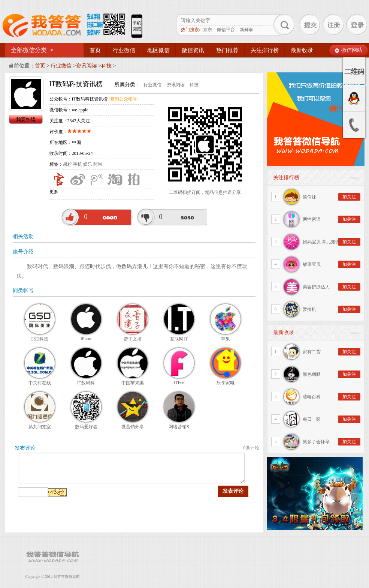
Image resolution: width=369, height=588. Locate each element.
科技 (106, 66)
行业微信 (124, 50)
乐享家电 (226, 383)
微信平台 (226, 30)
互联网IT (179, 339)
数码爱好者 (86, 427)
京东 (208, 30)
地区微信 (158, 50)
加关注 (349, 197)
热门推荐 (227, 50)
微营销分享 (133, 427)
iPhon (86, 339)
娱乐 (88, 164)
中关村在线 (40, 383)
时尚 (98, 164)
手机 (78, 164)
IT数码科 (86, 383)
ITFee (179, 382)
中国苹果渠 (133, 383)
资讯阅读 (87, 66)
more (355, 178)
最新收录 (302, 50)
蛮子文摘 (133, 339)
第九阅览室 (40, 427)
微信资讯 (193, 50)
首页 (95, 50)
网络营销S (179, 427)
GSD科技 (39, 339)
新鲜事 (246, 30)
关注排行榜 (265, 50)
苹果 (226, 339)
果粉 (67, 164)
